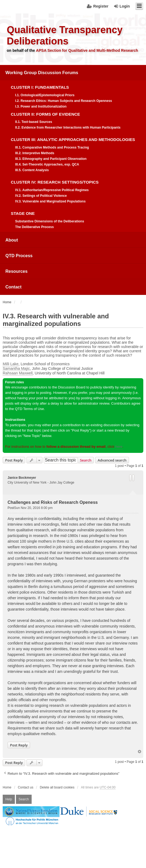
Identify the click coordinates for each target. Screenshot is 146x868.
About (12, 240)
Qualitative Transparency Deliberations (65, 35)
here (119, 447)
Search (86, 460)
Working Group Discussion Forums (42, 73)
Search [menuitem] (24, 799)
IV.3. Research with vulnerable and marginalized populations (56, 320)
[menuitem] (73, 149)
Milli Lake (11, 364)
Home (7, 787)
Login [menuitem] (125, 6)
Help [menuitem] (9, 799)
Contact (14, 287)
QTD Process (19, 256)
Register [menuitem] (101, 6)
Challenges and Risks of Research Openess (53, 502)
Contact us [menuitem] (26, 787)
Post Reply (14, 460)
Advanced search (112, 460)
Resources (16, 271)
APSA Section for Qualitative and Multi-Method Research (87, 50)
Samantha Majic (16, 368)
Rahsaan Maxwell (18, 373)
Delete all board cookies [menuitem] (57, 787)
